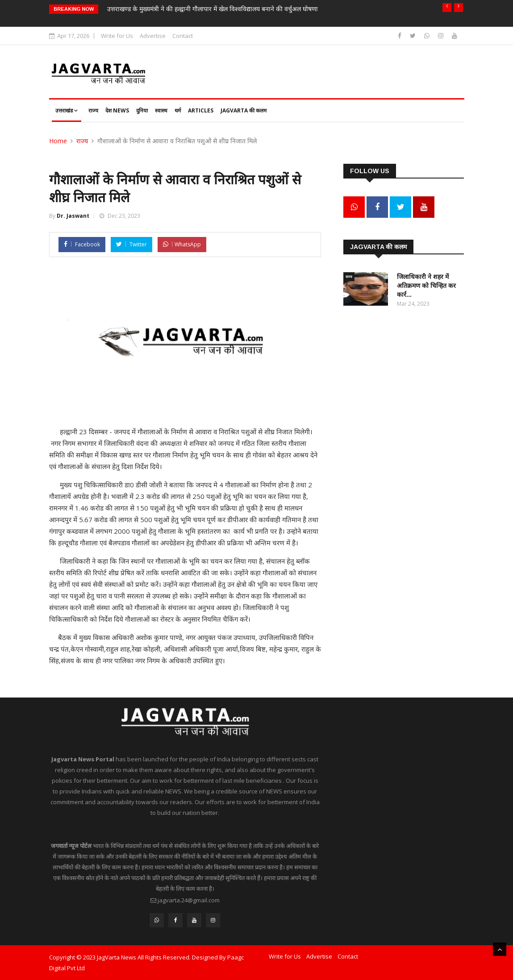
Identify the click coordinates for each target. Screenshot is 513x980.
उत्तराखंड (67, 110)
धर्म (178, 110)
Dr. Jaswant (73, 216)
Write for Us (117, 36)
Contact (183, 36)
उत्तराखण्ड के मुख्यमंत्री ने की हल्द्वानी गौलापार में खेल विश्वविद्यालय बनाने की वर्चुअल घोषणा (213, 9)
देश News (117, 110)
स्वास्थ (161, 110)
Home (58, 141)
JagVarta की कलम (244, 110)
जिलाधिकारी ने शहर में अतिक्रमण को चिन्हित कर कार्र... (426, 286)
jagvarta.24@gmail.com (189, 900)
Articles (201, 110)
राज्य (93, 110)
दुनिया (142, 110)
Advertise (153, 36)
